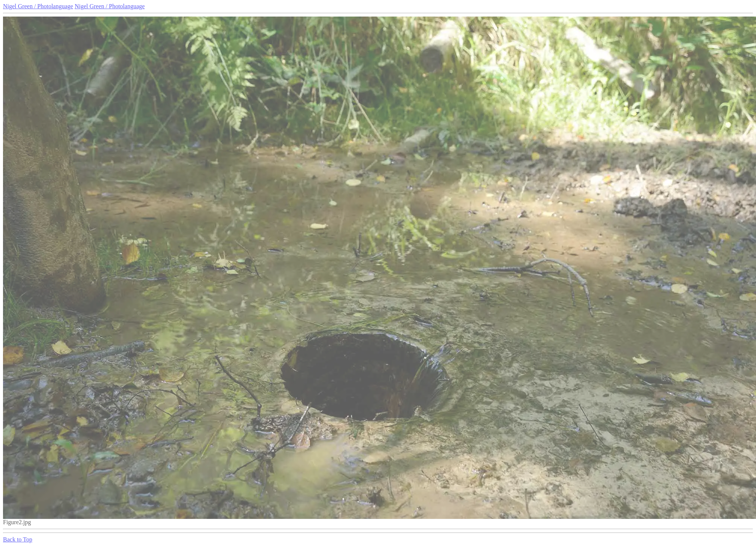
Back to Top (18, 539)
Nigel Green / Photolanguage (38, 6)
